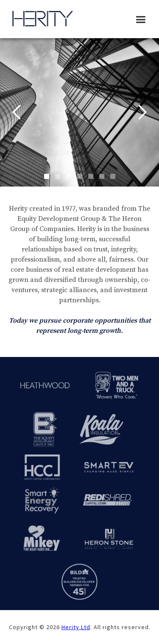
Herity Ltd (76, 627)
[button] (141, 20)
